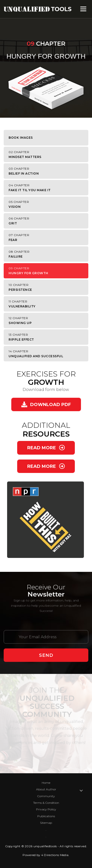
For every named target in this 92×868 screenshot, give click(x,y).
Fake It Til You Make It (47, 188)
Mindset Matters (47, 154)
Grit (47, 221)
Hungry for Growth (47, 271)
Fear (47, 237)
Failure (47, 254)
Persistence (47, 287)
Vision (47, 204)
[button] (46, 404)
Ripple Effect (47, 337)
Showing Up (47, 320)
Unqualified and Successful (47, 354)
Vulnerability (47, 304)
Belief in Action (47, 171)
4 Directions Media (55, 855)
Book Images (21, 138)
